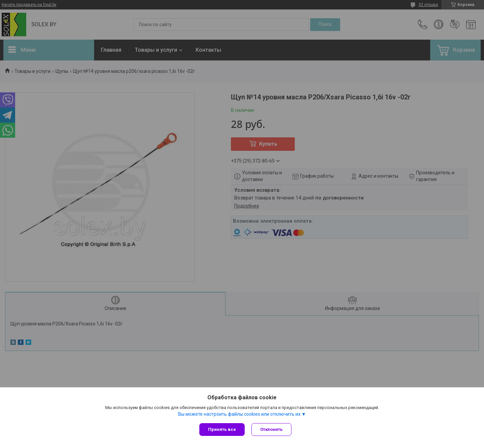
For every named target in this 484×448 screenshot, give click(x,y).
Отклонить (271, 429)
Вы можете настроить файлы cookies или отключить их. (240, 414)
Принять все (222, 429)
